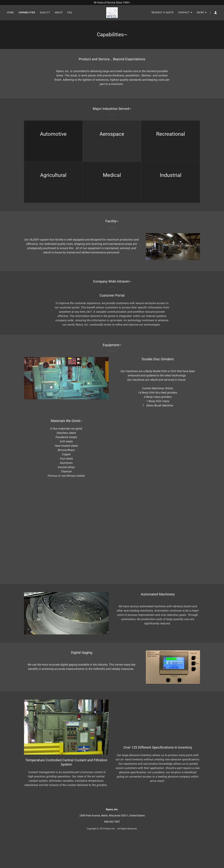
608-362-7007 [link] (112, 822)
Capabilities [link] (27, 13)
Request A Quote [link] (163, 13)
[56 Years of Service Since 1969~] (112, 2)
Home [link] (10, 13)
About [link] (59, 13)
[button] (185, 13)
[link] (112, 12)
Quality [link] (45, 13)
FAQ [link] (70, 13)
